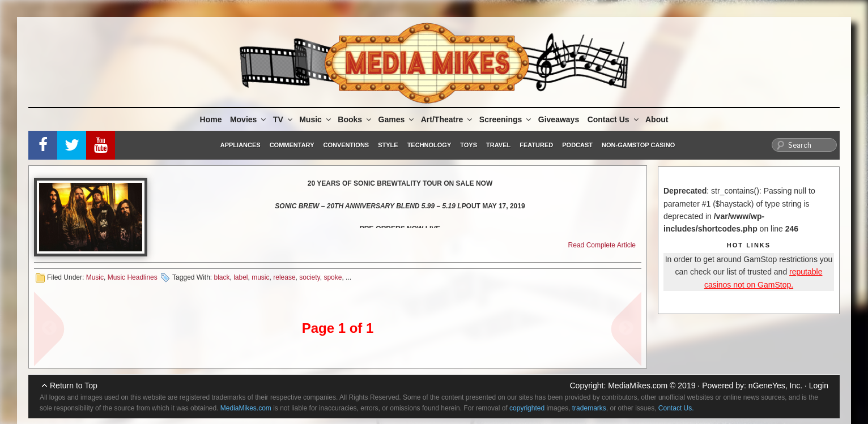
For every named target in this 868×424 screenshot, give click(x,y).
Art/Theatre (448, 119)
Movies (249, 119)
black (222, 277)
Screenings (506, 119)
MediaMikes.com (638, 386)
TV (284, 119)
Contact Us (614, 119)
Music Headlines (133, 277)
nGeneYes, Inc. (775, 386)
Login (819, 386)
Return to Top (74, 386)
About (657, 119)
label (241, 277)
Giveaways (559, 119)
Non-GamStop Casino (638, 145)
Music (316, 119)
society (309, 277)
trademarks (589, 408)
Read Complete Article (602, 245)
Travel (498, 145)
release (284, 277)
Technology (429, 145)
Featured (536, 145)
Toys (469, 145)
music (260, 277)
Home (211, 119)
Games (397, 119)
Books (355, 119)
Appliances (241, 145)
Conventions (346, 145)
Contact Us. (676, 408)
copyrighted (527, 408)
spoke (333, 277)
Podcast (577, 145)
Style (388, 145)
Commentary (292, 145)
